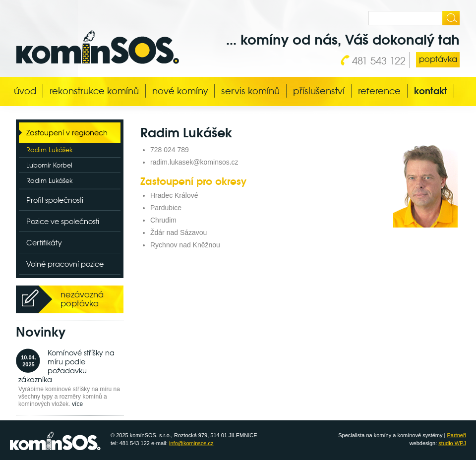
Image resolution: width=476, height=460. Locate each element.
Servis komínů (250, 91)
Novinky (41, 332)
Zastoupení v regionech (67, 133)
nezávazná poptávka (82, 299)
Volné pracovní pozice (65, 264)
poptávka (438, 59)
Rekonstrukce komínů (94, 91)
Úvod (25, 91)
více (77, 404)
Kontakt (431, 91)
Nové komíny (180, 91)
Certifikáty (44, 243)
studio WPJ (452, 443)
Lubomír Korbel (49, 165)
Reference (379, 91)
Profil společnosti (55, 200)
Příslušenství (319, 91)
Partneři (456, 435)
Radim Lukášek (49, 150)
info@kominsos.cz (191, 443)
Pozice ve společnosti (63, 221)
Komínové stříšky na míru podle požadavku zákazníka (66, 366)
